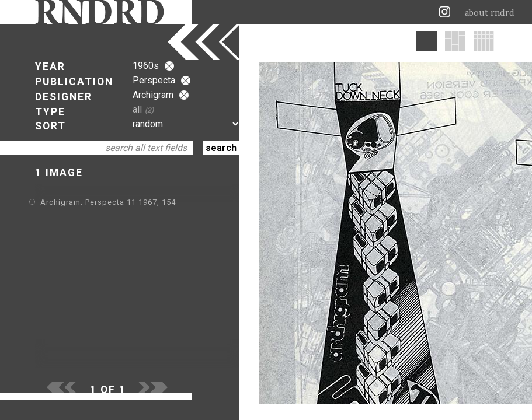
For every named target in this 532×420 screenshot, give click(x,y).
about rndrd (490, 13)
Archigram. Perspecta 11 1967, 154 (108, 202)
